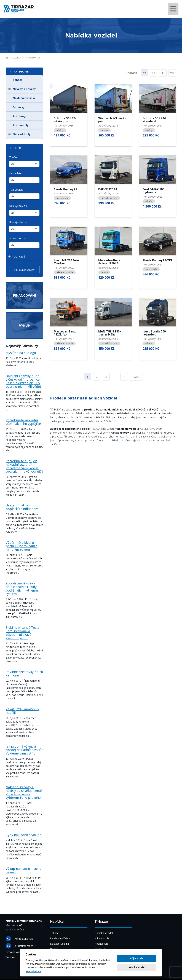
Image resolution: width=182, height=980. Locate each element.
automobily (62, 198)
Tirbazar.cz (15, 58)
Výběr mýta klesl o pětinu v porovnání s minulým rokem (22, 546)
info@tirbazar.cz (24, 946)
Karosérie (15, 173)
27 (124, 377)
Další (136, 377)
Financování (24, 295)
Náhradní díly (22, 134)
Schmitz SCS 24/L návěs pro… (66, 120)
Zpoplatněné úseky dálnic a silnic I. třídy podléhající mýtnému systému (22, 588)
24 (154, 73)
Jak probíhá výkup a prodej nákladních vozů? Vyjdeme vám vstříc (24, 750)
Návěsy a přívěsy (24, 89)
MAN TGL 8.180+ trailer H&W (110, 333)
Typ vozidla (16, 190)
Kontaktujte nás (24, 939)
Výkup (24, 326)
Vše (172, 73)
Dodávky (19, 107)
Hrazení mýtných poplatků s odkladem (22, 507)
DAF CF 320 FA (108, 189)
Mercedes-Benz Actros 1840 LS (109, 262)
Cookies (10, 957)
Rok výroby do (18, 222)
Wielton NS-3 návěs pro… (112, 120)
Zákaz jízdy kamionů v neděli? (22, 711)
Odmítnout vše (137, 967)
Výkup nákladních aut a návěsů (23, 870)
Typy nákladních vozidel (24, 835)
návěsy (60, 130)
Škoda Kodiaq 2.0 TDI (157, 261)
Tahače (18, 80)
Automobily (21, 125)
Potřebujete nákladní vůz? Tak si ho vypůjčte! (24, 422)
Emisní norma (17, 238)
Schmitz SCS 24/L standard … (155, 120)
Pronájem (100, 949)
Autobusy (19, 116)
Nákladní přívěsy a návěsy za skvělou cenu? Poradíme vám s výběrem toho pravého (24, 792)
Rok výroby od (18, 206)
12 (144, 73)
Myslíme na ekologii (21, 353)
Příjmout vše (137, 958)
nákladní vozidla (109, 198)
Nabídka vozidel (34, 58)
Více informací (34, 971)
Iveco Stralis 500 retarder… (154, 333)
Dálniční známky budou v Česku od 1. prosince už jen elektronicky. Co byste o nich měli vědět (24, 381)
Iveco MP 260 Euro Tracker (66, 262)
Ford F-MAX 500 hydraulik (153, 191)
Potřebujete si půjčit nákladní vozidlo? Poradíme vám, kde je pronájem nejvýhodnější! (24, 466)
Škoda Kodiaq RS (65, 189)
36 (163, 73)
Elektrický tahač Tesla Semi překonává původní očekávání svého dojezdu (22, 633)
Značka (13, 157)
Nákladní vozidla (24, 98)
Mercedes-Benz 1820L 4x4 (65, 333)
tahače (149, 201)
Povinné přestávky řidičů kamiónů (24, 673)
